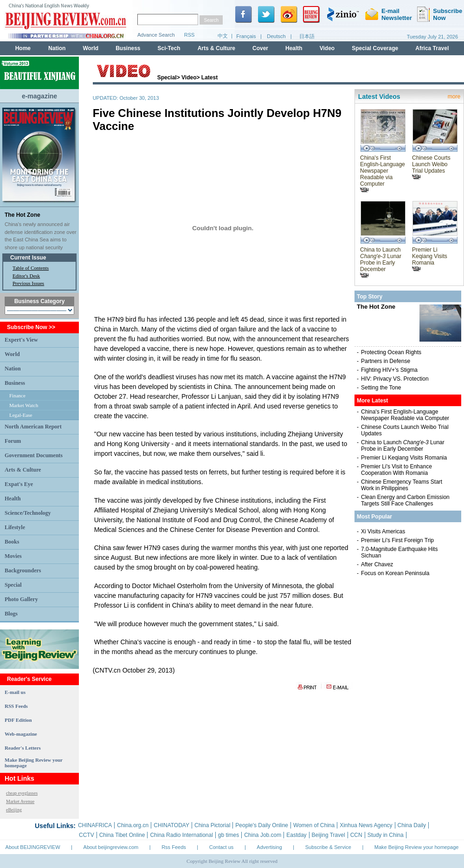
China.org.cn (133, 825)
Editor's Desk (26, 276)
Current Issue (28, 258)
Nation (13, 369)
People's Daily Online (262, 825)
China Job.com (263, 835)
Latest (209, 78)
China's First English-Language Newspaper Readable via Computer (383, 174)
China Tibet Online (122, 835)
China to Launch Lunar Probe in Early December (381, 262)
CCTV (87, 835)
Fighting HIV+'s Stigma (389, 370)
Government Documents (34, 455)
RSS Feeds (16, 706)
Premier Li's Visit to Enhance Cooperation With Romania (396, 470)
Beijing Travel (329, 835)
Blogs (11, 614)
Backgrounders (23, 570)
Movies (13, 556)
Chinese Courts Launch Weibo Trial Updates (431, 167)
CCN (356, 835)
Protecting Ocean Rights (391, 352)
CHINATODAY (171, 825)
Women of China (314, 825)
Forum (13, 441)
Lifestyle (15, 527)
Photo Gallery (21, 599)
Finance (17, 395)
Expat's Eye (19, 484)
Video (189, 78)
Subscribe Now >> (31, 327)
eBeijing (14, 810)
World (12, 354)
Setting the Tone (381, 388)
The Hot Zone (23, 215)
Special (13, 585)
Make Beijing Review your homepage (417, 847)
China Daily (412, 825)
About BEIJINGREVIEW (33, 847)
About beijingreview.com (111, 847)
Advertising (269, 847)
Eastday (296, 835)
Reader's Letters (23, 748)
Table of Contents (31, 268)
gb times (229, 835)
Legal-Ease (21, 415)
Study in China (386, 835)
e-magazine (39, 96)
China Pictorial (212, 825)
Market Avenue (20, 801)
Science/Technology (28, 513)
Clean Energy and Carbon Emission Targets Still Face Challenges (405, 500)
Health (13, 499)
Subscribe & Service (328, 847)
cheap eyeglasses (22, 793)
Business (15, 383)
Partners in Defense (386, 361)
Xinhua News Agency (366, 825)
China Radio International (181, 835)
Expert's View (21, 340)
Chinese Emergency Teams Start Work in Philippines (402, 485)
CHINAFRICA (95, 825)
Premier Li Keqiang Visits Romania (430, 259)
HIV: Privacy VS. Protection (395, 379)
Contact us (222, 847)
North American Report (33, 427)
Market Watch (24, 405)
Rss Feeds (174, 847)
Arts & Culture (23, 470)
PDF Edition (18, 720)
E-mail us (15, 692)
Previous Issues (28, 283)
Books (12, 542)
